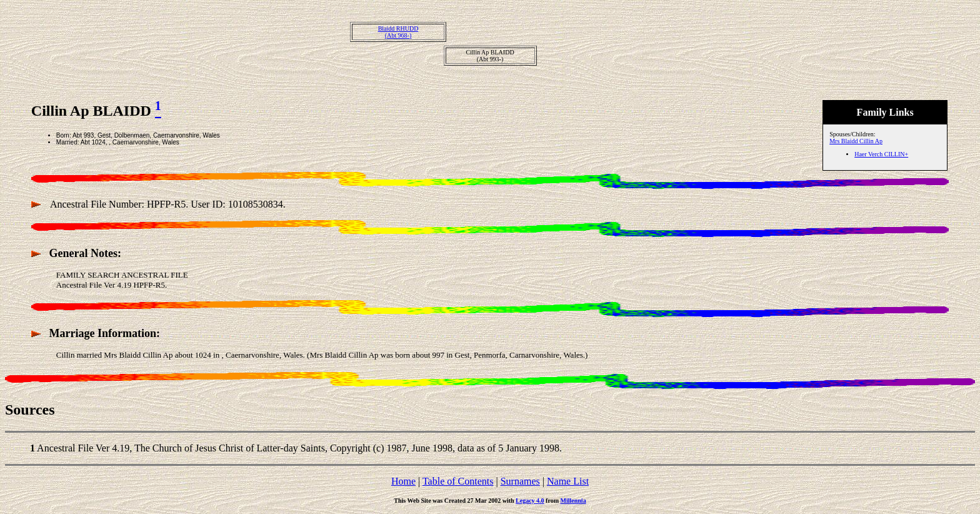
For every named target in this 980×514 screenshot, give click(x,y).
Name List (568, 481)
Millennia (573, 501)
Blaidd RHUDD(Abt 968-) (398, 32)
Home (403, 481)
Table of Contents (458, 481)
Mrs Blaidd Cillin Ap (856, 141)
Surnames (520, 481)
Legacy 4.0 (530, 501)
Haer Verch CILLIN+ (881, 154)
